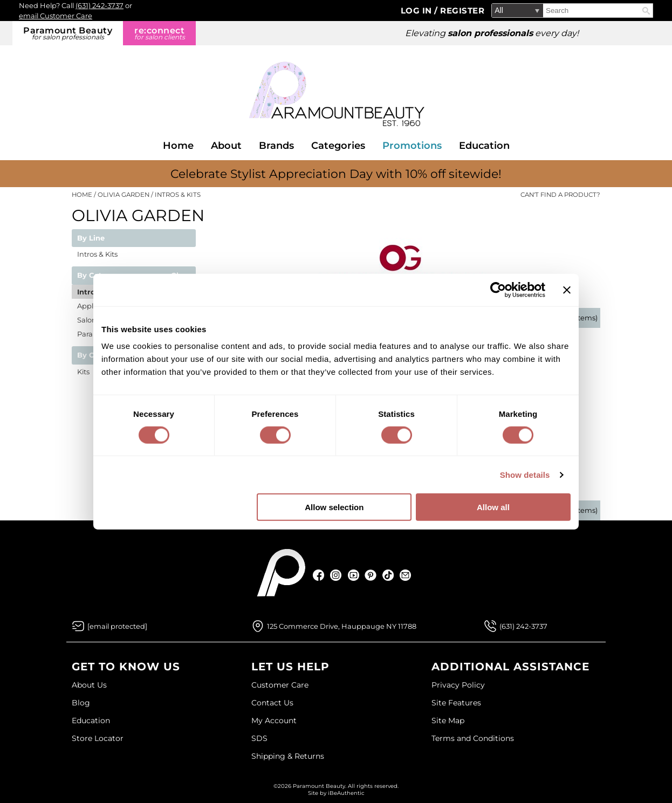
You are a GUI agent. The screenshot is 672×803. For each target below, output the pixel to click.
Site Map (448, 720)
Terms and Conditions (473, 738)
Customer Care (280, 685)
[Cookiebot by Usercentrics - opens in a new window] (498, 290)
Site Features (456, 703)
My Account (274, 720)
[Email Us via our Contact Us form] (117, 626)
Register (462, 11)
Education (484, 146)
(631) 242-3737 (100, 5)
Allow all (493, 507)
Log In (418, 11)
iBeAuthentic (346, 793)
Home (178, 146)
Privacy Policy (458, 685)
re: (159, 33)
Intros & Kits (97, 254)
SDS (259, 738)
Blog (81, 703)
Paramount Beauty (68, 33)
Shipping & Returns (288, 756)
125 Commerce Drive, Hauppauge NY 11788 (342, 626)
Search (646, 11)
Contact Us (272, 703)
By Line (91, 238)
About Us (89, 685)
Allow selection (334, 507)
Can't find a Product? (560, 195)
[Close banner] (567, 290)
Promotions (412, 146)
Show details (525, 474)
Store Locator (98, 738)
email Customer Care (56, 16)
